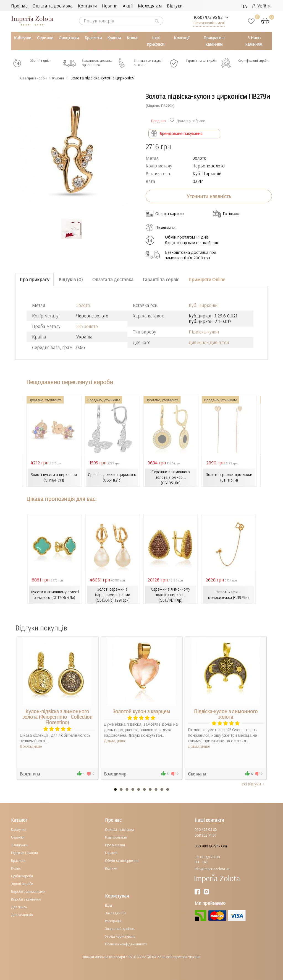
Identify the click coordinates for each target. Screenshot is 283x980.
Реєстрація (113, 921)
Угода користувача (120, 936)
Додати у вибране (188, 121)
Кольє (132, 38)
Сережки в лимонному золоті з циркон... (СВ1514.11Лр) (171, 594)
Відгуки (175, 6)
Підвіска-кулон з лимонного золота (226, 714)
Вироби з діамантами (28, 891)
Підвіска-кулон (204, 332)
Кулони (114, 38)
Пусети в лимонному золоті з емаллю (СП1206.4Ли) (55, 594)
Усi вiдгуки (253, 784)
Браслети (93, 38)
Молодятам (150, 6)
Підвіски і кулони (24, 853)
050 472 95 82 (206, 829)
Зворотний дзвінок (120, 929)
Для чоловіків (22, 915)
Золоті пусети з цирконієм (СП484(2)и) (54, 477)
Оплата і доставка (120, 829)
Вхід (109, 905)
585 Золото (87, 326)
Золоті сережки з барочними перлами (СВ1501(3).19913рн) (112, 594)
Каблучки (23, 38)
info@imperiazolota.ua (212, 869)
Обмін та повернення (122, 860)
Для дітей (219, 342)
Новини (110, 6)
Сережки (45, 38)
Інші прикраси (156, 41)
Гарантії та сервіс (161, 279)
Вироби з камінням (26, 899)
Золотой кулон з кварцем (141, 711)
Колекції (182, 38)
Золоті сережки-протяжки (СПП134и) (229, 477)
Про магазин (115, 845)
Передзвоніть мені (209, 23)
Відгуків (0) (71, 279)
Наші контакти (116, 837)
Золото (83, 305)
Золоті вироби (22, 884)
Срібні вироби (22, 876)
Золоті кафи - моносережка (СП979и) (228, 594)
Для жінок (199, 342)
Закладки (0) (115, 913)
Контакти (87, 6)
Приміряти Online (207, 279)
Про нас (19, 6)
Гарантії (111, 853)
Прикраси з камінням (214, 41)
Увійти (261, 6)
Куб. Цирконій (203, 305)
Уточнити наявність (209, 196)
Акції (128, 6)
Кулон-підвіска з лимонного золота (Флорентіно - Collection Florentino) (57, 717)
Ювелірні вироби (37, 78)
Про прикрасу (34, 279)
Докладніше (31, 746)
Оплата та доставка (53, 6)
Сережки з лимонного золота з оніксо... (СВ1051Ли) (171, 477)
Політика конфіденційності (126, 944)
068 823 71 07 (205, 835)
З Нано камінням (254, 41)
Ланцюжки (69, 38)
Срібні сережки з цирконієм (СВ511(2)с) (112, 477)
